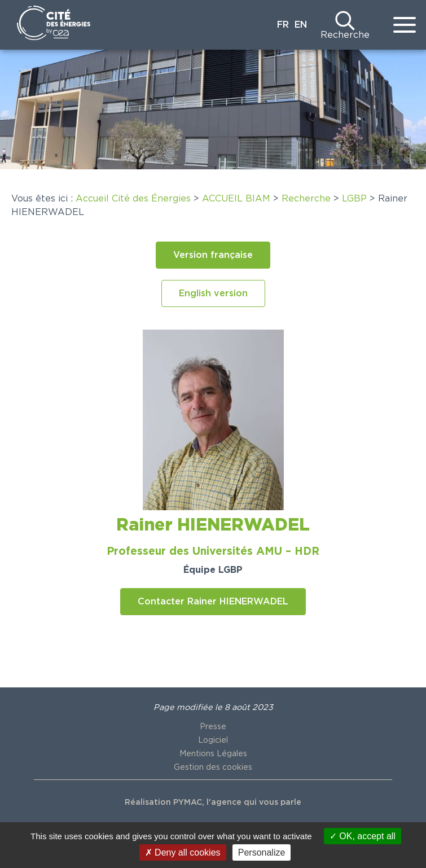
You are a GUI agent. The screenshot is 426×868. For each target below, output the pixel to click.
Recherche (345, 35)
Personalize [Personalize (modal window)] (262, 852)
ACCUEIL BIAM (236, 199)
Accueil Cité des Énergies (133, 199)
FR (283, 25)
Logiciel (213, 740)
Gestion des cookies (213, 768)
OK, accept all (363, 836)
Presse (213, 727)
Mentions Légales (213, 754)
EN (301, 25)
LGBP (354, 199)
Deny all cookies (183, 852)
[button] (213, 255)
